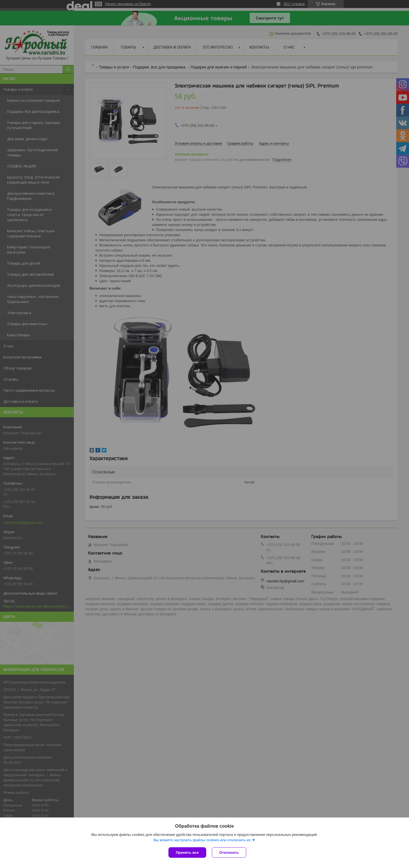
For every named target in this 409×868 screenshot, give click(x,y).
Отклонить (229, 853)
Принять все (187, 853)
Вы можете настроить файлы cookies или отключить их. (203, 840)
